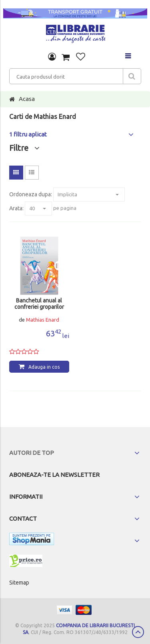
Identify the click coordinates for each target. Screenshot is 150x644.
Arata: (16, 208)
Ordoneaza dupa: (31, 194)
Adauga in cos (44, 367)
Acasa (27, 99)
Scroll (138, 632)
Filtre (24, 148)
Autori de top (32, 453)
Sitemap (19, 583)
